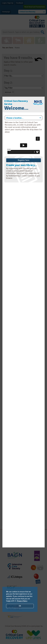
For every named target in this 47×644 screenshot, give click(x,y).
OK (20, 606)
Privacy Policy (22, 601)
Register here (24, 160)
